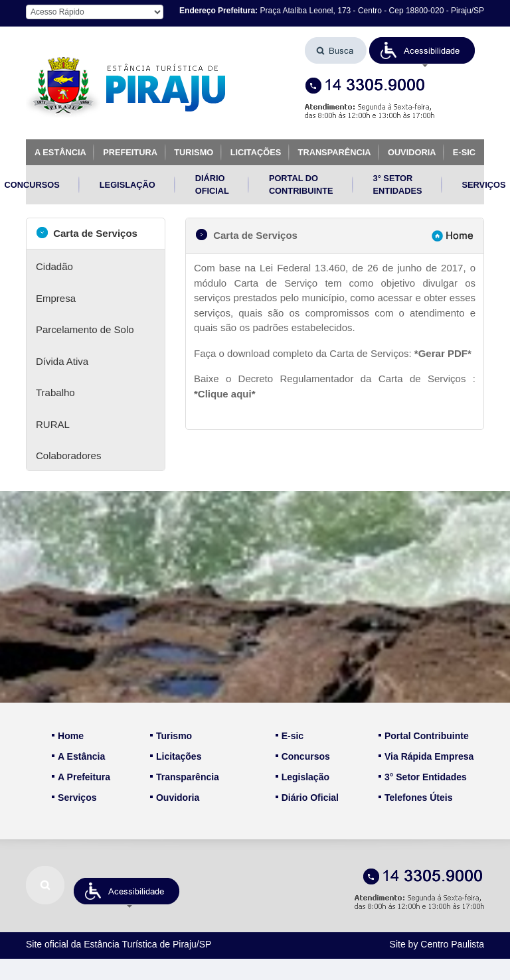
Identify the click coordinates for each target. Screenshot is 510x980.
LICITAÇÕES (256, 152)
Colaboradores (68, 455)
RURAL (53, 424)
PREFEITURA (130, 152)
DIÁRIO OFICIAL (212, 184)
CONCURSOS (32, 185)
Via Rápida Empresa (426, 756)
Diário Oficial (307, 798)
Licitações (176, 756)
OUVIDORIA (412, 152)
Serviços (74, 798)
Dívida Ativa (62, 361)
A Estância (78, 756)
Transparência (185, 777)
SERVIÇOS (484, 185)
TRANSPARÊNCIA (335, 152)
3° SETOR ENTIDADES (398, 184)
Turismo (171, 736)
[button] (422, 50)
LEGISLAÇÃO (127, 185)
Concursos (303, 756)
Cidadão (54, 266)
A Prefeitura (81, 777)
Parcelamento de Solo (85, 329)
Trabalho (55, 392)
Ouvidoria (175, 798)
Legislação (302, 777)
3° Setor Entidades (423, 777)
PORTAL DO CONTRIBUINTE (301, 184)
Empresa (56, 298)
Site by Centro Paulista (437, 944)
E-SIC (464, 152)
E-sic (290, 736)
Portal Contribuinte (424, 736)
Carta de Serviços (87, 233)
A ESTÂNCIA (60, 152)
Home (68, 736)
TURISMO (194, 152)
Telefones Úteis (415, 798)
